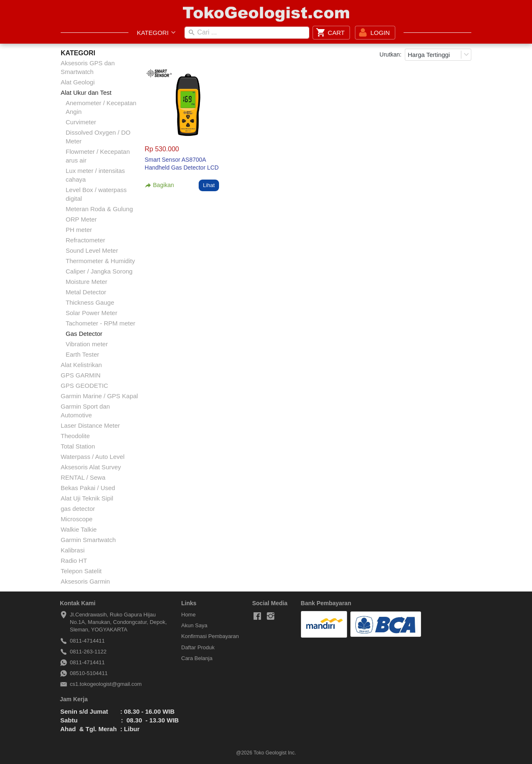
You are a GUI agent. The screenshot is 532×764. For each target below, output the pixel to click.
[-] (257, 616)
